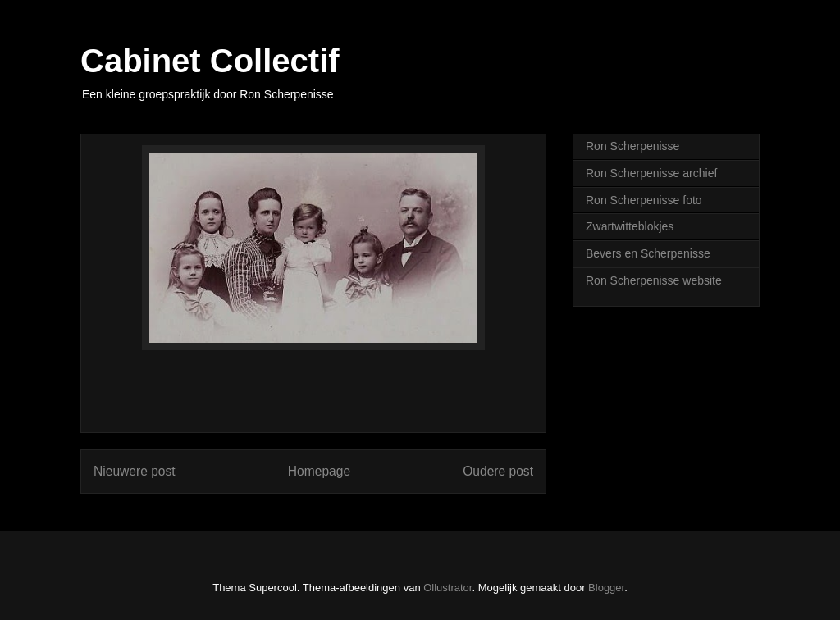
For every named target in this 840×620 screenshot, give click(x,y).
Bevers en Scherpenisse (648, 253)
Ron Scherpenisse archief (651, 173)
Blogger (606, 588)
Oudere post (498, 471)
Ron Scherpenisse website (654, 280)
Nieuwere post (135, 471)
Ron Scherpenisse (632, 146)
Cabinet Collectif (210, 61)
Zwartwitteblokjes (630, 226)
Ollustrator (447, 588)
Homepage (319, 471)
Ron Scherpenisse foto (644, 200)
